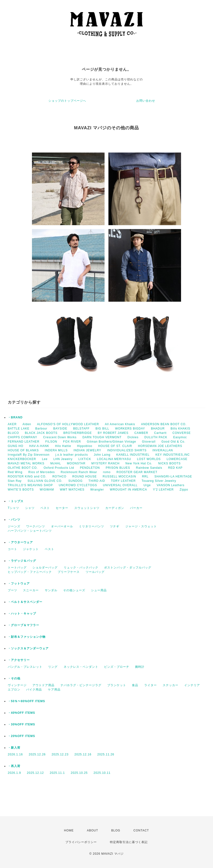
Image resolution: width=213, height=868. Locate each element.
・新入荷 (14, 748)
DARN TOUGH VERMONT (102, 437)
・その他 (14, 678)
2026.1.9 (14, 773)
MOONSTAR (76, 463)
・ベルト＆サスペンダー (25, 602)
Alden (27, 424)
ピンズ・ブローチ (117, 667)
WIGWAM (47, 490)
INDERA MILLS (56, 450)
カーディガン (115, 508)
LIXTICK (85, 459)
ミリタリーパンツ (91, 526)
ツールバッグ (95, 572)
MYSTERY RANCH (105, 463)
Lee (45, 459)
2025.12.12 (35, 773)
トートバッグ (17, 568)
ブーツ (12, 590)
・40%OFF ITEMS (21, 713)
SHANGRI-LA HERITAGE (173, 476)
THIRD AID (97, 481)
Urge (147, 485)
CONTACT (141, 830)
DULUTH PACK (156, 437)
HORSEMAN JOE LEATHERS (160, 446)
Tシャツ (13, 508)
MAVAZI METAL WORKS (26, 463)
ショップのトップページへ (67, 101)
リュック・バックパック (81, 568)
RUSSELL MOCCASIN (119, 476)
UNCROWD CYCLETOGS (78, 485)
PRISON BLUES (118, 468)
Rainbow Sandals (149, 468)
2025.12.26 (37, 754)
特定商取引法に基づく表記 (129, 842)
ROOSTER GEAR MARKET (137, 472)
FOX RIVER (72, 442)
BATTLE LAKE (19, 429)
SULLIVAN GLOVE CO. (45, 481)
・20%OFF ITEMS (21, 736)
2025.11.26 (106, 754)
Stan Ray (15, 481)
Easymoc (180, 437)
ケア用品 (54, 690)
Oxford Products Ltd (59, 468)
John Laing (102, 455)
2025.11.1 (57, 773)
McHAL (56, 463)
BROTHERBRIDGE (78, 433)
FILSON (51, 442)
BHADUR (158, 429)
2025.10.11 (102, 773)
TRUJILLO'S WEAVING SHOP (30, 485)
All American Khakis (120, 424)
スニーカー (31, 590)
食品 (135, 685)
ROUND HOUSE (85, 476)
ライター (151, 685)
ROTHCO (59, 476)
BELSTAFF (81, 429)
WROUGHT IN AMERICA (129, 490)
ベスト (45, 508)
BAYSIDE (60, 429)
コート (12, 549)
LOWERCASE (177, 459)
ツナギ (115, 526)
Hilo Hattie (63, 446)
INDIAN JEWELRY (87, 450)
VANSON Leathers (171, 485)
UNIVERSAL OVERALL (120, 485)
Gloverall (149, 442)
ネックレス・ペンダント (81, 667)
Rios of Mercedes (42, 472)
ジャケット (31, 549)
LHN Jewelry (63, 459)
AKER (12, 424)
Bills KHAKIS (180, 429)
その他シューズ (74, 590)
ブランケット (117, 685)
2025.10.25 (79, 773)
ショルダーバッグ (45, 568)
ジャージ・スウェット (141, 526)
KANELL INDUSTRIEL (133, 455)
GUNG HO (15, 446)
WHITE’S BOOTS (21, 490)
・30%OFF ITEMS (21, 724)
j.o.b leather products (72, 455)
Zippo (184, 490)
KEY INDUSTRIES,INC (173, 455)
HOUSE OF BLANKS (23, 450)
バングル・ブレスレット (25, 667)
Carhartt (160, 433)
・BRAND (15, 417)
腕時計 (140, 667)
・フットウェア (19, 584)
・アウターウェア (20, 542)
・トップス (16, 501)
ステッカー (171, 685)
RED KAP (175, 468)
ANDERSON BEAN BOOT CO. (164, 424)
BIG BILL (103, 429)
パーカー (136, 508)
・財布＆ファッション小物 (27, 637)
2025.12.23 (60, 754)
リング (53, 667)
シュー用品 (99, 590)
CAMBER (141, 433)
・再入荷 (14, 766)
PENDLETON (90, 468)
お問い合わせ (146, 101)
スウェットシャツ (87, 508)
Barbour (41, 429)
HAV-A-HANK (39, 446)
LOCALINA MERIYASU (114, 459)
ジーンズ (14, 526)
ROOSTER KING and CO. (27, 476)
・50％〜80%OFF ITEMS (26, 701)
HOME (69, 830)
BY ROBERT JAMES (113, 433)
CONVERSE (182, 433)
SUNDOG (76, 481)
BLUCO (13, 433)
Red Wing (15, 472)
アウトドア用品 (43, 685)
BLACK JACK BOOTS (41, 433)
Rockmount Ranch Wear (79, 472)
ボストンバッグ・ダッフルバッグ (128, 568)
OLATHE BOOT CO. (23, 468)
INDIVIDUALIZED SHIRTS (127, 450)
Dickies (133, 437)
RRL (145, 476)
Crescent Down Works (60, 437)
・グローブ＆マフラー (23, 625)
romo (107, 472)
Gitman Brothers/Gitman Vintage (111, 442)
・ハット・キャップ (22, 614)
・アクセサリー (19, 660)
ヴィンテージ (17, 685)
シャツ (30, 508)
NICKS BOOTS (169, 463)
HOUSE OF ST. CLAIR (115, 446)
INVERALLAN (163, 450)
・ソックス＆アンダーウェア (28, 648)
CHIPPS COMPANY (23, 437)
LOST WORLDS (149, 459)
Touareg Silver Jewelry (159, 481)
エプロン (14, 690)
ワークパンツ (36, 526)
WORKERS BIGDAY (130, 429)
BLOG (116, 830)
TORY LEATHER (123, 481)
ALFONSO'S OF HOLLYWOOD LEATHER (68, 424)
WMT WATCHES (72, 490)
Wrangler (97, 490)
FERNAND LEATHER (24, 442)
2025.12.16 (83, 754)
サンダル (51, 590)
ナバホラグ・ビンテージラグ (81, 685)
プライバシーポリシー (81, 842)
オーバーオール (62, 526)
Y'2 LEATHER (163, 490)
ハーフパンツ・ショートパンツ (30, 531)
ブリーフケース (69, 572)
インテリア (192, 685)
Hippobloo (85, 446)
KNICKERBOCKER (22, 459)
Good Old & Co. (173, 442)
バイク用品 (34, 690)
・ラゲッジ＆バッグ (22, 561)
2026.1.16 (15, 754)
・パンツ (14, 520)
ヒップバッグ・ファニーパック (30, 572)
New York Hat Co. (139, 463)
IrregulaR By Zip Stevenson (29, 455)
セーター (62, 508)
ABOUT (92, 830)
